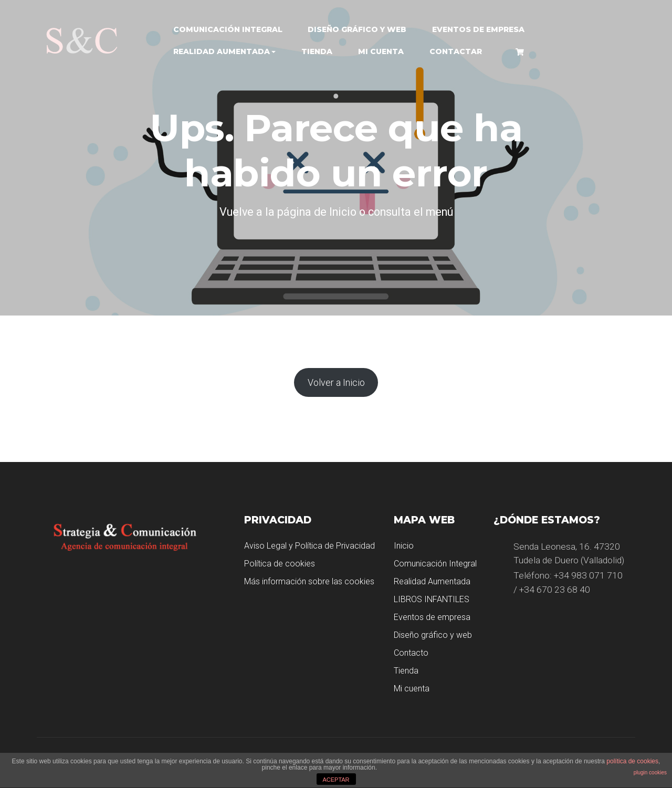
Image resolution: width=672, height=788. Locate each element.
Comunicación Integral (228, 29)
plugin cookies (650, 773)
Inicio (404, 546)
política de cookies (632, 761)
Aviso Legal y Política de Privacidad (309, 546)
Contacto (411, 653)
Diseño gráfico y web (357, 29)
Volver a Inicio (336, 382)
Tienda (317, 51)
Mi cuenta (381, 51)
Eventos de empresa (478, 29)
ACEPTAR (336, 780)
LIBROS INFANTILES (432, 599)
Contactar (456, 51)
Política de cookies (280, 564)
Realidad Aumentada (222, 51)
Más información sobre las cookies (309, 581)
